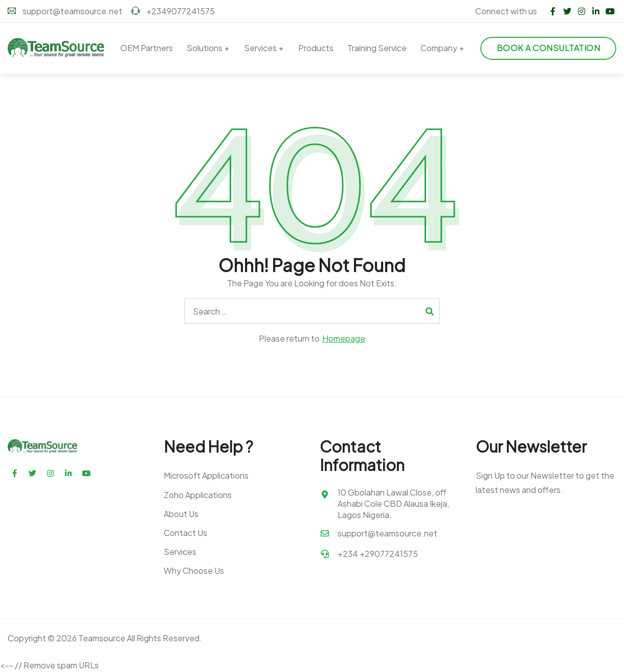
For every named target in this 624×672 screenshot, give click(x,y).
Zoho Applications (198, 495)
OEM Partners (147, 48)
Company (439, 48)
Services (260, 48)
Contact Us (185, 533)
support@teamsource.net (65, 11)
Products (316, 48)
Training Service (377, 48)
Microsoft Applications (206, 475)
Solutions (205, 48)
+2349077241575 (173, 11)
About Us (181, 514)
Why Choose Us (194, 570)
